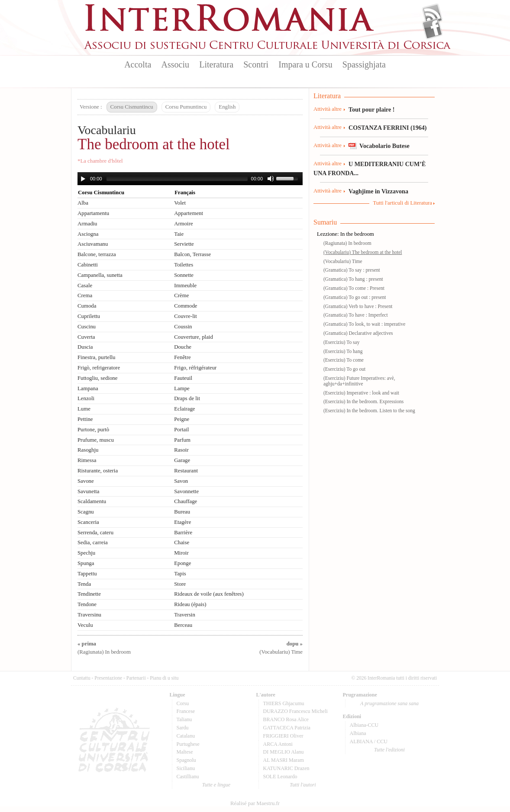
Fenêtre (182, 357)
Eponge (182, 563)
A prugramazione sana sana (389, 703)
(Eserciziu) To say (341, 342)
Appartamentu (93, 213)
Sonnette (184, 275)
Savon (181, 481)
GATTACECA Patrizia (287, 728)
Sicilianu (186, 768)
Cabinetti (88, 265)
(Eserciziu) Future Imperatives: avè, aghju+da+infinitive (359, 381)
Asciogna (88, 234)
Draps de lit (187, 398)
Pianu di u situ (164, 678)
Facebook (432, 29)
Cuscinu (87, 327)
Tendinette (89, 594)
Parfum (182, 440)
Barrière (183, 533)
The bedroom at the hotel (154, 144)
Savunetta (88, 491)
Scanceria (88, 522)
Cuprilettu (89, 316)
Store (180, 584)
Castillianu (188, 777)
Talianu (184, 719)
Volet (180, 203)
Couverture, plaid (194, 337)
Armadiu (87, 224)
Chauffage (186, 501)
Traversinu (89, 615)
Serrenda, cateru (95, 533)
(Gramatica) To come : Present (354, 288)
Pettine (85, 419)
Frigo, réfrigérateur (195, 368)
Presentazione (108, 678)
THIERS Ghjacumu (284, 703)
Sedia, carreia (93, 542)
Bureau (182, 512)
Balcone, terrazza (97, 254)
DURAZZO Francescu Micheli (295, 711)
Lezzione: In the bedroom (345, 234)
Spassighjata (364, 64)
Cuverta (86, 337)
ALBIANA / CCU (369, 741)
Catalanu (186, 736)
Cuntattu (82, 678)
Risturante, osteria (98, 471)
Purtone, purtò (93, 430)
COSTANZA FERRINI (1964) (387, 128)
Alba (83, 203)
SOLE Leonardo (280, 777)
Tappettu (87, 574)
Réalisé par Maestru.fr (255, 803)
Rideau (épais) (190, 604)
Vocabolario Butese (384, 146)
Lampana (88, 388)
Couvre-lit (186, 316)
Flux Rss (432, 14)
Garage (182, 460)
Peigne (182, 419)
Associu (175, 64)
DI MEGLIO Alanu (284, 752)
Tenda (84, 584)
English (227, 107)
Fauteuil (183, 378)
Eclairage (184, 409)
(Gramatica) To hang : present (353, 279)
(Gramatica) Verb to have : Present (358, 306)
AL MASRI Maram (284, 760)
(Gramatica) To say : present (352, 270)
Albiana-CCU (364, 725)
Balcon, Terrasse (192, 254)
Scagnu (86, 512)
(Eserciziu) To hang (343, 351)
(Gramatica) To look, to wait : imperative (364, 324)
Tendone (87, 604)
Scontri (256, 64)
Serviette (184, 244)
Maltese (185, 752)
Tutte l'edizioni (389, 750)
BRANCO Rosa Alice (286, 719)
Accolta (138, 64)
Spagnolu (186, 760)
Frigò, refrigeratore (99, 368)
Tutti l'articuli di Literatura (402, 203)
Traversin (185, 615)
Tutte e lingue (216, 785)
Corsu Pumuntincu (186, 107)
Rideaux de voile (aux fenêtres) (209, 594)
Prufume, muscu (96, 440)
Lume (84, 409)
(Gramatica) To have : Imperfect (356, 315)
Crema (85, 295)
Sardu (183, 728)
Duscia (85, 347)
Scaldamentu (92, 501)
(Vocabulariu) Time (343, 261)
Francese (186, 711)
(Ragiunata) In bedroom (347, 243)
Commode (186, 306)
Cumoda (87, 306)
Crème (181, 295)
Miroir (181, 553)
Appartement (189, 213)
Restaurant (186, 471)
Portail (181, 430)
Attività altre (328, 109)
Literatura (216, 64)
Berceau (183, 625)
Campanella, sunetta (100, 275)
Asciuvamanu (93, 244)
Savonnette (186, 491)
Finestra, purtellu (96, 357)
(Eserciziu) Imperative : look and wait (361, 393)
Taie (179, 234)
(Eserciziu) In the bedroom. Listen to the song (369, 411)
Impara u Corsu (305, 64)
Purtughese (188, 744)
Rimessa (87, 460)
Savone (86, 481)
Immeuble (185, 286)
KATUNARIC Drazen (286, 768)
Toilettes (184, 265)
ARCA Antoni (278, 744)
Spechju (86, 553)
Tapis (180, 574)
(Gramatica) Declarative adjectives (358, 333)
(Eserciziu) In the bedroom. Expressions (363, 401)
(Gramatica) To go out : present (355, 297)
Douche (183, 347)
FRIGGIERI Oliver (283, 736)
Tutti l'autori (303, 785)
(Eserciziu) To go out (344, 369)
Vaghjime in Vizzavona (378, 191)
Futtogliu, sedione (97, 378)
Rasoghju (88, 450)
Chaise (182, 542)
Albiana (358, 733)
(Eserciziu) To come (344, 360)
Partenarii (136, 678)
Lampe (182, 388)
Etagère (182, 522)
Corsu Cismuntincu (132, 107)
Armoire (183, 224)
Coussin (183, 327)
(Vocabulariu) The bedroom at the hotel (363, 252)
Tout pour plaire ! (372, 109)
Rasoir (181, 450)
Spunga (86, 563)
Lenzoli (86, 398)
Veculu (85, 625)
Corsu (183, 703)
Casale (85, 286)
